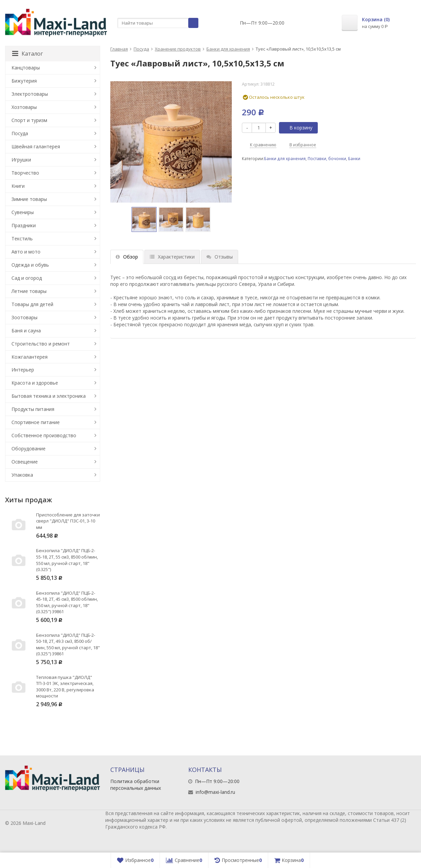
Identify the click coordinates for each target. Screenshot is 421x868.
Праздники (24, 225)
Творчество (25, 173)
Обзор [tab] (127, 257)
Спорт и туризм (29, 120)
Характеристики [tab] (172, 257)
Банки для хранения (228, 49)
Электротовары (30, 94)
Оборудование (29, 448)
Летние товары (29, 291)
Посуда (141, 49)
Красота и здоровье (35, 383)
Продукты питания (33, 409)
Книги (18, 186)
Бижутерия (24, 81)
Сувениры (23, 212)
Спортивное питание (36, 422)
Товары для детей (32, 304)
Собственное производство (44, 435)
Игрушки (21, 160)
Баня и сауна (26, 331)
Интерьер (23, 370)
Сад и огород (27, 278)
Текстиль (22, 238)
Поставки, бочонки (327, 158)
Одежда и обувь (30, 265)
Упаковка (22, 475)
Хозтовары (24, 107)
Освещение (25, 462)
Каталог (27, 54)
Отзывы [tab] (220, 257)
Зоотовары (24, 317)
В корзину (297, 128)
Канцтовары (26, 68)
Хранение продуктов (178, 49)
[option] (144, 219)
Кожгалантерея (30, 357)
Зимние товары (29, 199)
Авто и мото (26, 252)
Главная (119, 49)
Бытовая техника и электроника (49, 396)
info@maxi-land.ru (215, 792)
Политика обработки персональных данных (136, 785)
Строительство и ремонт (41, 344)
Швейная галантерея (36, 146)
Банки (354, 158)
